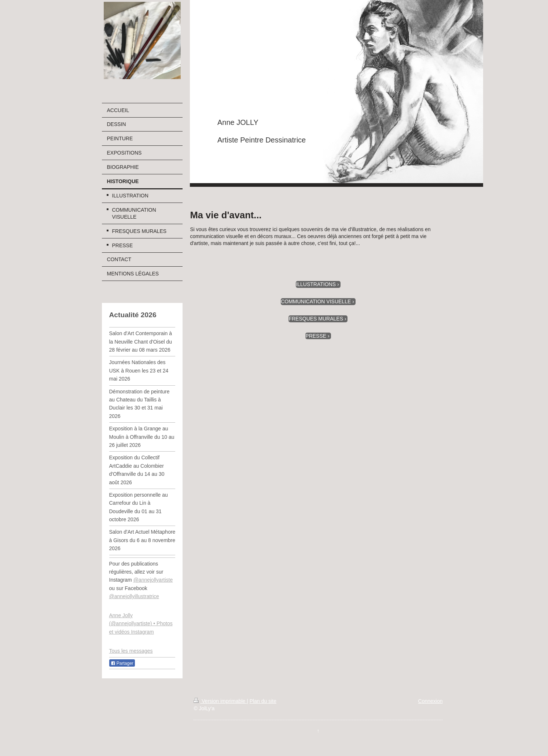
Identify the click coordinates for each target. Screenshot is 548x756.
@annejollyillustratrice (134, 596)
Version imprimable (220, 701)
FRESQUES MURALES (316, 319)
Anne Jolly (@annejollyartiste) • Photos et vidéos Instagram (141, 624)
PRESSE (316, 336)
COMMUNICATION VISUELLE (316, 301)
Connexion (431, 701)
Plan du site (263, 701)
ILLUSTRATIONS (316, 284)
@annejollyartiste (153, 580)
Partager (122, 663)
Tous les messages (131, 651)
